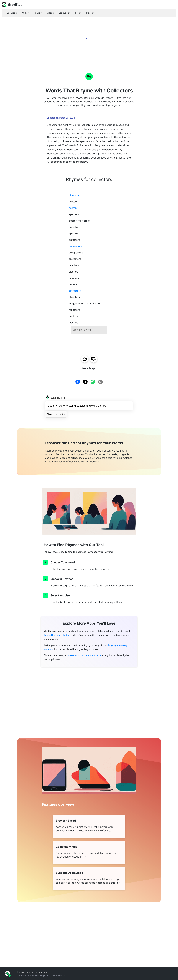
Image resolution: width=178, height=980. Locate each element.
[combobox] (89, 330)
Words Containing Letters (57, 635)
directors (74, 195)
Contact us (61, 976)
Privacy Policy (42, 972)
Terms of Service (25, 972)
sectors (73, 208)
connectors (75, 246)
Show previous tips (56, 414)
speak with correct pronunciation (85, 655)
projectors (75, 291)
